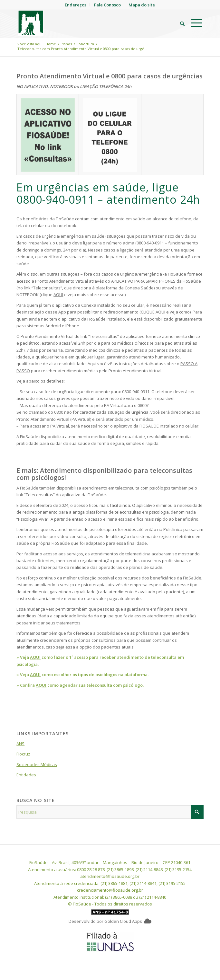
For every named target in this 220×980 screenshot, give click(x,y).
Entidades (26, 775)
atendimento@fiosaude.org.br (110, 876)
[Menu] (193, 23)
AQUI (58, 295)
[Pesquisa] (179, 23)
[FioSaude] (92, 23)
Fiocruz (23, 754)
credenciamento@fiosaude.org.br (110, 890)
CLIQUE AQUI (153, 312)
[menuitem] (179, 23)
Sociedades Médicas (37, 764)
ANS (20, 744)
